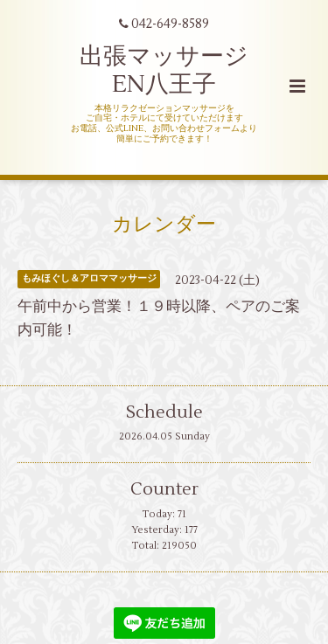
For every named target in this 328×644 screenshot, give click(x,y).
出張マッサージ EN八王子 (164, 70)
